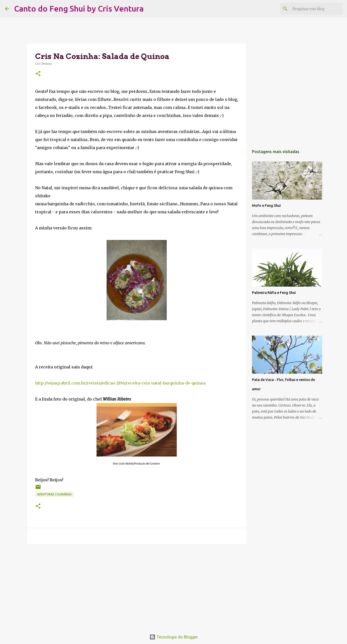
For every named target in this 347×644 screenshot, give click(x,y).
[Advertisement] (137, 587)
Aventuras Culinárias (54, 494)
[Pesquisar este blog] (317, 9)
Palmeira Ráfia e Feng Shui (274, 293)
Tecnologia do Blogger (174, 637)
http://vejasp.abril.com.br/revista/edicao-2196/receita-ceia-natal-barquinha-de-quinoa (120, 383)
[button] (38, 74)
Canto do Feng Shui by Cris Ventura (79, 9)
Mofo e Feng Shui (266, 206)
